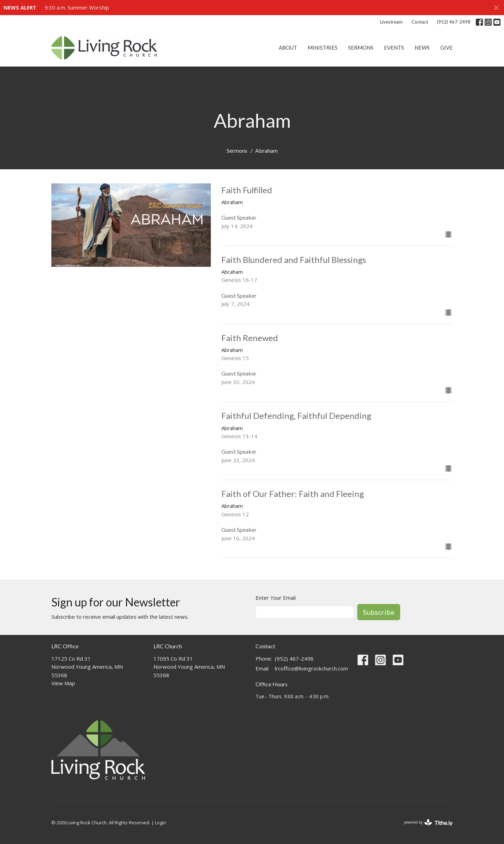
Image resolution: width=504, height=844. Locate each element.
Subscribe (379, 612)
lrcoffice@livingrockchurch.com (311, 668)
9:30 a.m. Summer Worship (77, 7)
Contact (420, 22)
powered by (428, 823)
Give (446, 48)
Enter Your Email (276, 598)
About (288, 48)
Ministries (323, 48)
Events (394, 48)
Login (160, 823)
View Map (63, 683)
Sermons (361, 48)
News (422, 48)
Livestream (391, 22)
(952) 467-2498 (454, 22)
